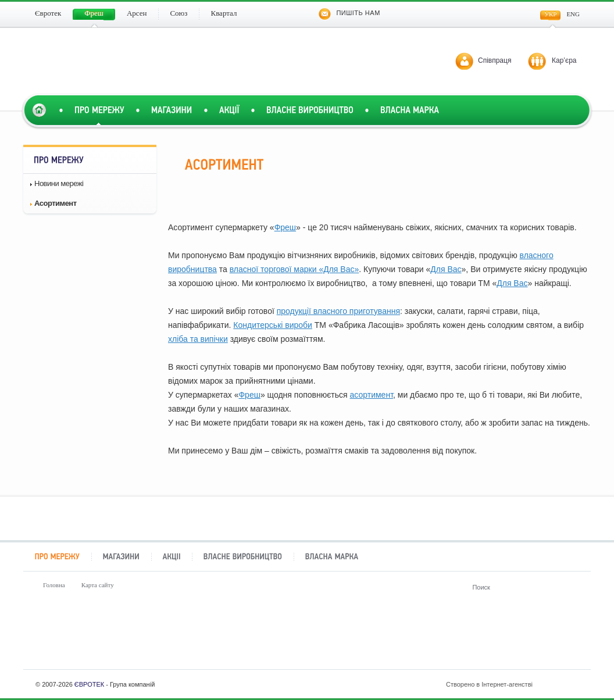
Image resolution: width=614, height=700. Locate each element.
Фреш (285, 227)
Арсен (257, 637)
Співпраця (495, 60)
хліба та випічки (198, 339)
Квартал (456, 637)
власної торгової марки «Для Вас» (294, 269)
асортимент (372, 395)
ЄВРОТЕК (89, 684)
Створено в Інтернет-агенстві (513, 684)
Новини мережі (59, 183)
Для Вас (446, 269)
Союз (357, 637)
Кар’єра (564, 60)
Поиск (571, 587)
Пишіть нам (349, 13)
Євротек (58, 637)
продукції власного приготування (338, 311)
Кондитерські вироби (273, 325)
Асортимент (56, 203)
